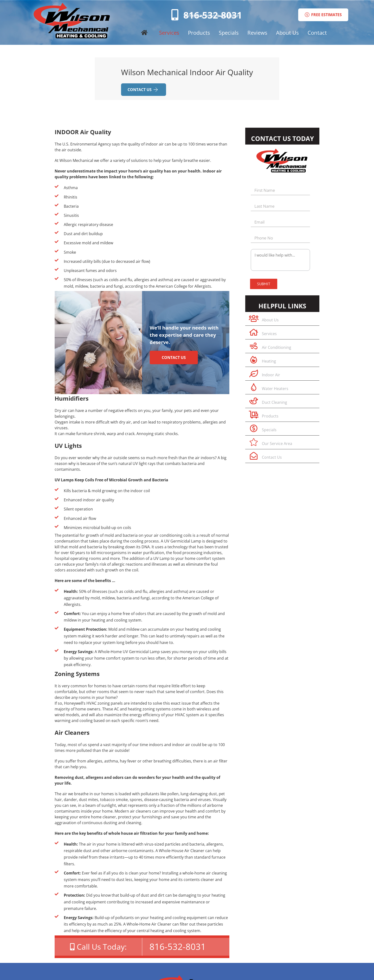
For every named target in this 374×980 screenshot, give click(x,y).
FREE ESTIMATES (323, 15)
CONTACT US (143, 90)
